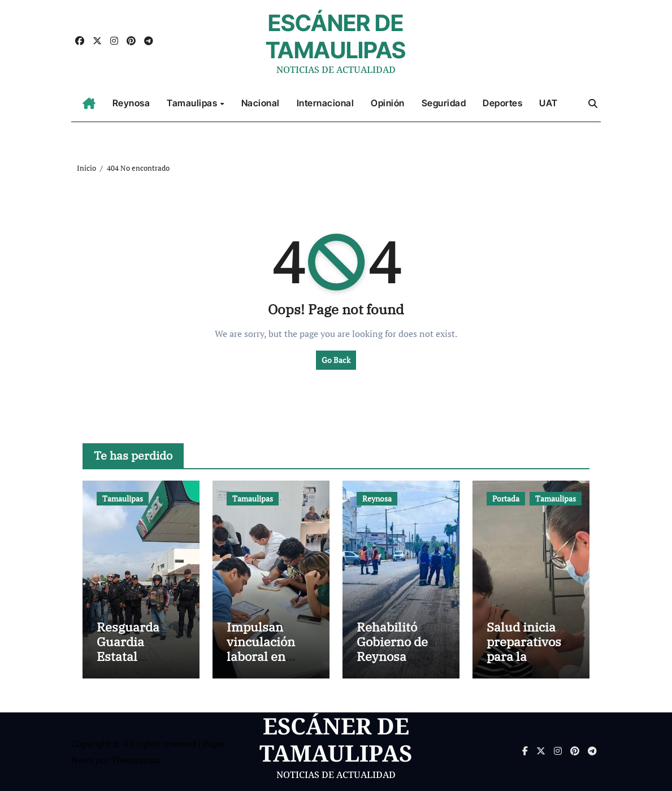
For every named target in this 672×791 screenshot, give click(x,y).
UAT (549, 103)
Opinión (388, 103)
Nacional (261, 103)
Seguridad (444, 103)
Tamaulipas (193, 103)
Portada (506, 498)
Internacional (326, 103)
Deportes (502, 103)
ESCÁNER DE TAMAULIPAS (336, 36)
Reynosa (131, 103)
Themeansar (136, 760)
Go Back (336, 360)
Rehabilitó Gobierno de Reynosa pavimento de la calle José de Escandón (400, 664)
